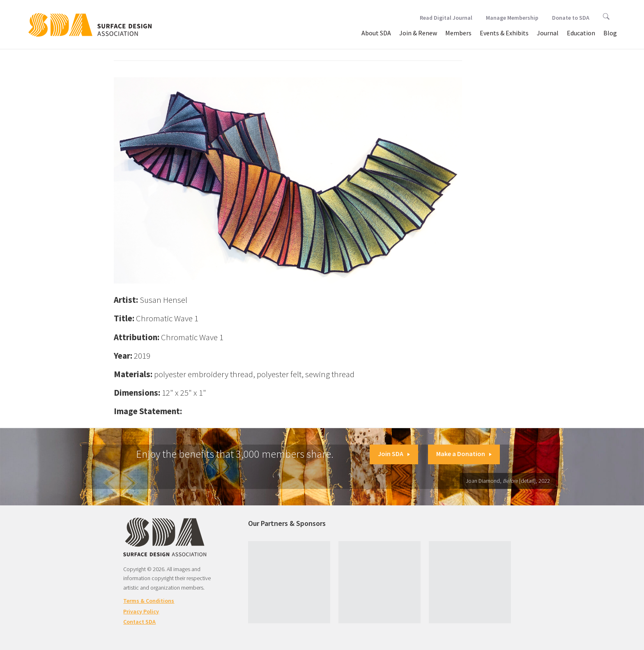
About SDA (376, 33)
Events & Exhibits (504, 33)
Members (458, 33)
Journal (548, 33)
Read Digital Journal (446, 18)
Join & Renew (418, 33)
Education (581, 33)
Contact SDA (139, 622)
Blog (610, 33)
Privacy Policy (141, 611)
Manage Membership (512, 18)
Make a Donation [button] (464, 454)
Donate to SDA (571, 18)
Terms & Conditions (149, 601)
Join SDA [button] (394, 454)
